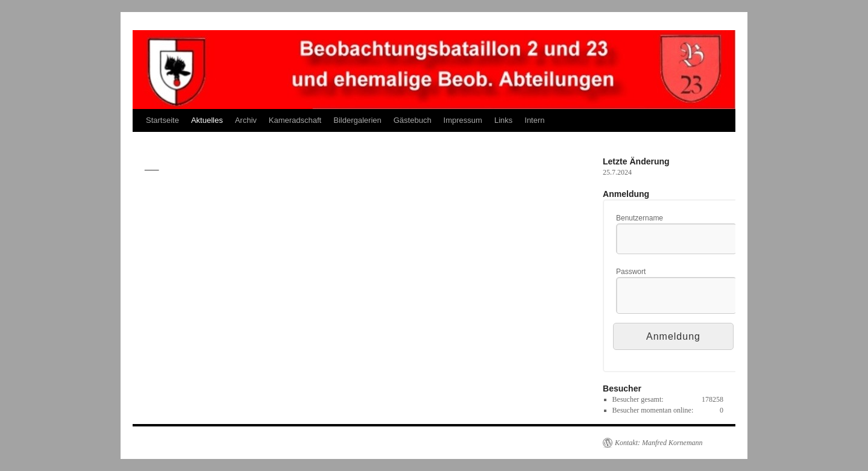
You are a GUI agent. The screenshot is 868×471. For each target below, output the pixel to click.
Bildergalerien (357, 120)
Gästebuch (413, 120)
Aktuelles (207, 120)
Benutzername (640, 218)
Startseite (162, 120)
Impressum (463, 120)
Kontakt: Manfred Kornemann (659, 443)
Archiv (246, 120)
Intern (534, 120)
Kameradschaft (295, 120)
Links (503, 120)
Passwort (631, 272)
